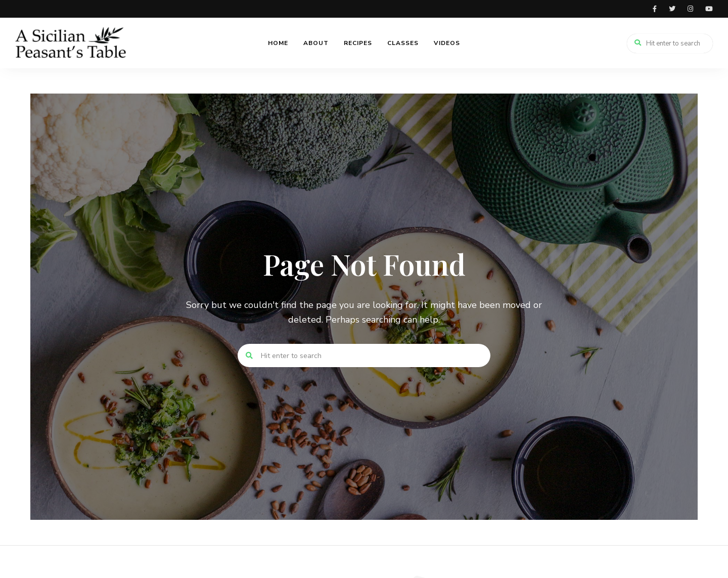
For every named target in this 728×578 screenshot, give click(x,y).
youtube (709, 9)
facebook (655, 9)
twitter (672, 9)
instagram (690, 9)
